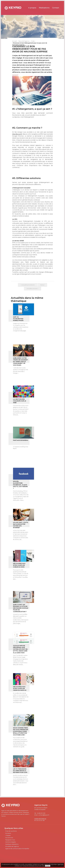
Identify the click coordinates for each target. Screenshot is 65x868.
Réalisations (44, 8)
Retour (42, 285)
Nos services (9, 838)
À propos (8, 833)
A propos (32, 8)
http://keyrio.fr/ (17, 134)
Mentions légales (11, 842)
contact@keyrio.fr (44, 815)
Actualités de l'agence (12, 846)
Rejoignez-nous (10, 840)
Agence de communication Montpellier (17, 849)
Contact (56, 8)
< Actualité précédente (28, 285)
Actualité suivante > (32, 289)
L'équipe (8, 835)
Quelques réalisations (12, 844)
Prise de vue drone (11, 831)
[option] (32, 91)
